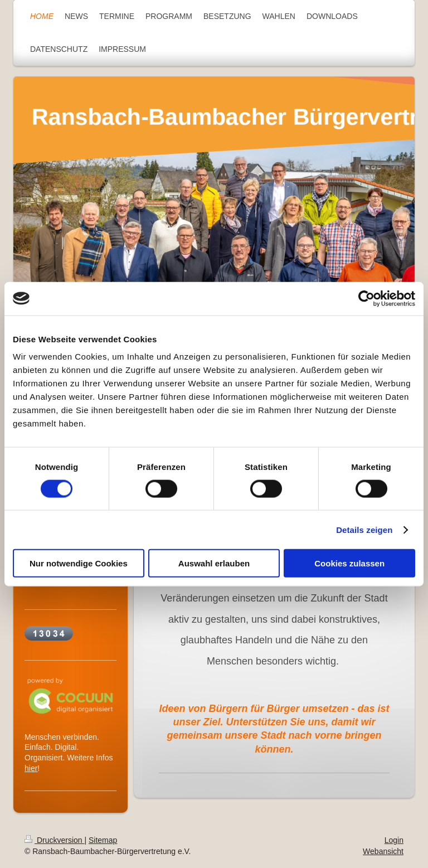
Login (394, 840)
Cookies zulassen (349, 563)
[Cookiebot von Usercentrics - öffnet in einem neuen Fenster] (366, 298)
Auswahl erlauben (214, 563)
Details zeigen (364, 529)
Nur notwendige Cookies (79, 563)
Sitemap (103, 840)
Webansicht (383, 851)
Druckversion (54, 840)
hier (31, 768)
